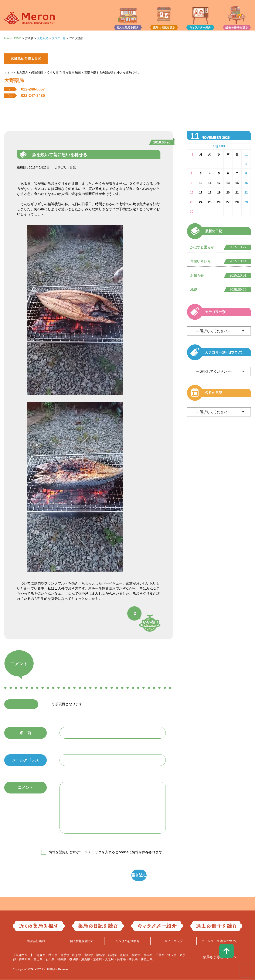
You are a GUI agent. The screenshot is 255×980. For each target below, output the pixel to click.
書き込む (109, 876)
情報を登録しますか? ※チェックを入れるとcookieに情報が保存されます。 (107, 852)
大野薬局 (42, 38)
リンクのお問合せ (128, 942)
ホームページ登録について (219, 942)
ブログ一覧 (59, 38)
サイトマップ (174, 942)
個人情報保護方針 (82, 942)
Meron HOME (13, 38)
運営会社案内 (36, 942)
